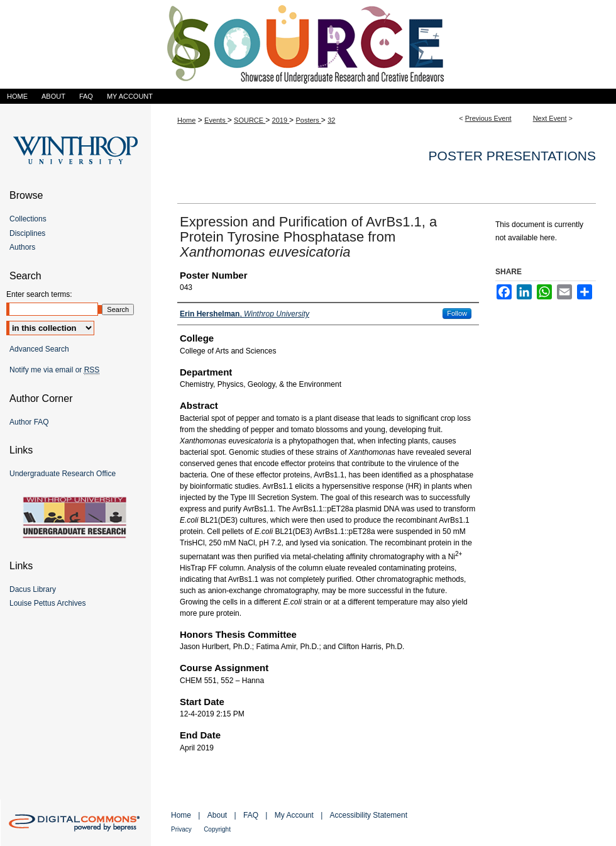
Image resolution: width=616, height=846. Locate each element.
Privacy (181, 829)
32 (331, 120)
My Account (294, 815)
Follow (457, 313)
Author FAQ (29, 422)
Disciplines (27, 233)
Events (216, 120)
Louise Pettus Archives (47, 603)
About (217, 815)
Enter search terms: (39, 294)
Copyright (217, 829)
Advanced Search (39, 349)
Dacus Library (33, 589)
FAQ (251, 815)
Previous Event (488, 118)
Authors (22, 247)
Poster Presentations (512, 156)
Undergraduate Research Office (63, 474)
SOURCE (250, 120)
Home (186, 120)
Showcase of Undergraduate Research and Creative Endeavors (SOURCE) (308, 44)
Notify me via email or (54, 370)
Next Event (550, 118)
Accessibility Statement (369, 815)
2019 (281, 120)
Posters (308, 120)
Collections (28, 219)
